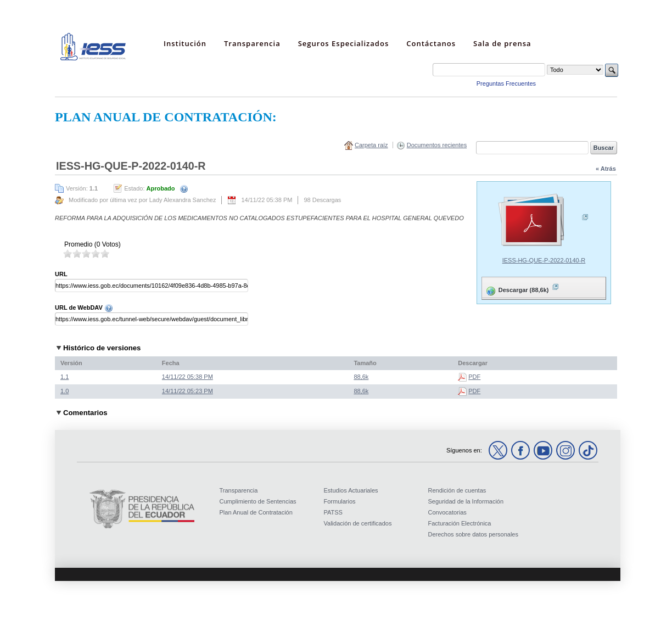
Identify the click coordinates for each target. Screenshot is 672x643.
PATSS (333, 512)
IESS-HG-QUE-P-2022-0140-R (544, 260)
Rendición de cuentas (457, 490)
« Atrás (606, 169)
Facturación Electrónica (460, 523)
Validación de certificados (358, 523)
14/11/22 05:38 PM (187, 377)
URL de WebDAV (84, 307)
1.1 (65, 377)
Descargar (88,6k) (522, 288)
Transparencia (239, 490)
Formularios (340, 501)
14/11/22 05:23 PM (187, 391)
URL (61, 274)
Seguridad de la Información (466, 501)
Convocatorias (447, 512)
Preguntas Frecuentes (506, 83)
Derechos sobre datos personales (473, 534)
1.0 (65, 391)
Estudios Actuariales (351, 490)
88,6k (361, 377)
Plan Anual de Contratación (256, 512)
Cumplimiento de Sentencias (258, 501)
